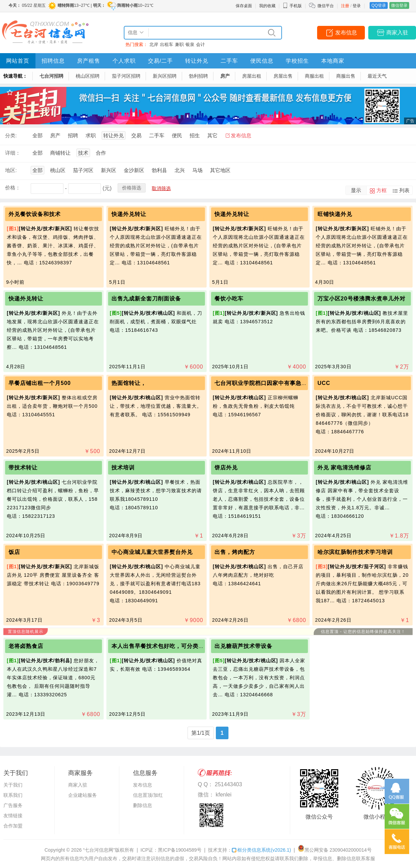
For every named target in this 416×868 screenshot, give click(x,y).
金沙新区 (134, 170)
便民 (177, 135)
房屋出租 (252, 76)
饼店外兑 (226, 468)
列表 (404, 190)
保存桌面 (244, 6)
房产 (225, 76)
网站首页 (18, 61)
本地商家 (333, 61)
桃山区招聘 (88, 76)
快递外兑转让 (129, 214)
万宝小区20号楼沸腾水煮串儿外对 (361, 299)
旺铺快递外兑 (335, 214)
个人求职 (124, 61)
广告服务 (13, 805)
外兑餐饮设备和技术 (35, 214)
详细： (13, 153)
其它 (212, 135)
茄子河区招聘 (126, 76)
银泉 (190, 44)
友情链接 (13, 816)
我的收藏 (267, 6)
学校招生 (297, 61)
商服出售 (346, 76)
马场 (197, 170)
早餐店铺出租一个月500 (40, 383)
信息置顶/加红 (148, 795)
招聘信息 (53, 61)
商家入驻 (397, 33)
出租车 (167, 44)
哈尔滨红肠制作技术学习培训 (355, 552)
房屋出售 (283, 76)
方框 (382, 190)
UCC (324, 383)
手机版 (292, 6)
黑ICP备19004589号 (180, 850)
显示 (356, 190)
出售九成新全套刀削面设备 (146, 299)
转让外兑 (197, 61)
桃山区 (58, 170)
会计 (200, 44)
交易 (136, 135)
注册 (345, 6)
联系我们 (13, 795)
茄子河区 (83, 170)
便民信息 (262, 61)
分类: (11, 135)
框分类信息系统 (261, 850)
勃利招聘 (198, 76)
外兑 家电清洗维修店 (344, 468)
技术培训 (123, 468)
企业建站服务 (83, 795)
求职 (91, 135)
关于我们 (13, 785)
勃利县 (159, 170)
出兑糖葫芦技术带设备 (243, 646)
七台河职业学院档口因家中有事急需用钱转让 (272, 383)
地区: (11, 170)
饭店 (14, 552)
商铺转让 (60, 153)
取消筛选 (161, 188)
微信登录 (399, 5)
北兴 (180, 170)
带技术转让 (23, 468)
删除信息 (143, 805)
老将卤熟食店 (26, 646)
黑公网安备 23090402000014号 (335, 850)
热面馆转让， (129, 383)
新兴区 (109, 170)
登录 (357, 6)
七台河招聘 (51, 76)
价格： (13, 188)
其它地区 (220, 170)
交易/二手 (160, 61)
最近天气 (377, 76)
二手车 (229, 61)
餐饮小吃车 (229, 299)
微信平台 (326, 6)
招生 (195, 135)
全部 (38, 135)
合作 (101, 153)
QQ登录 (379, 5)
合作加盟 (13, 826)
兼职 (179, 44)
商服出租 (314, 76)
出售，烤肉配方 (235, 552)
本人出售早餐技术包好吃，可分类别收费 (164, 646)
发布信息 (346, 33)
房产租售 (89, 61)
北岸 (154, 44)
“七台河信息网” (99, 850)
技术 (83, 153)
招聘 (73, 135)
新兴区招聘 (165, 76)
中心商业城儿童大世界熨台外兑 (152, 552)
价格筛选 (132, 188)
